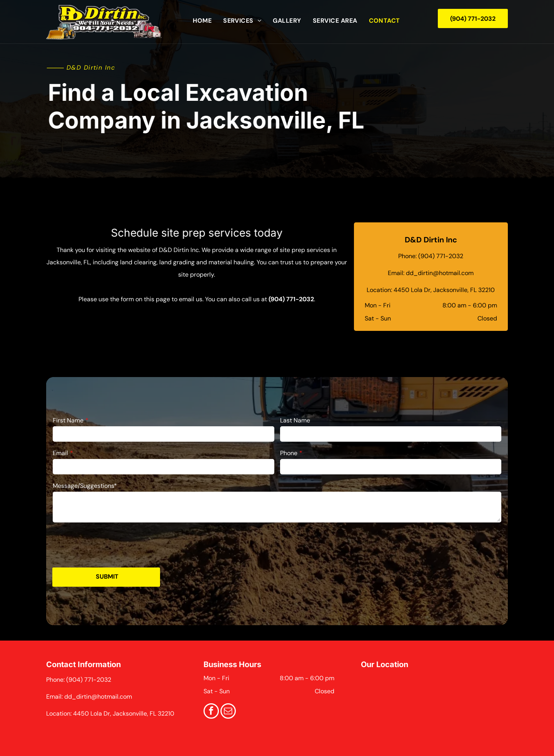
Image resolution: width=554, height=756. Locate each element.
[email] (228, 712)
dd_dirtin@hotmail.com (440, 273)
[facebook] (211, 712)
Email (60, 453)
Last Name (295, 420)
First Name (68, 420)
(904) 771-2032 (291, 299)
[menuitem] (202, 21)
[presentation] (111, 544)
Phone (289, 453)
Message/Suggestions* (85, 486)
